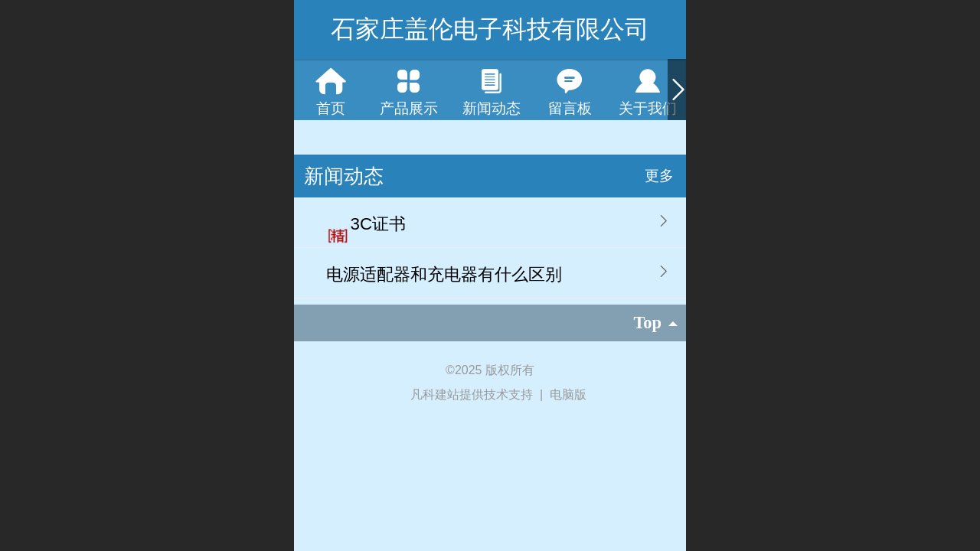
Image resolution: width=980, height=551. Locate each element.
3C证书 (379, 224)
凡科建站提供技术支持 (465, 395)
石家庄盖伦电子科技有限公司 (490, 29)
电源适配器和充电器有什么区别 (444, 274)
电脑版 (568, 395)
